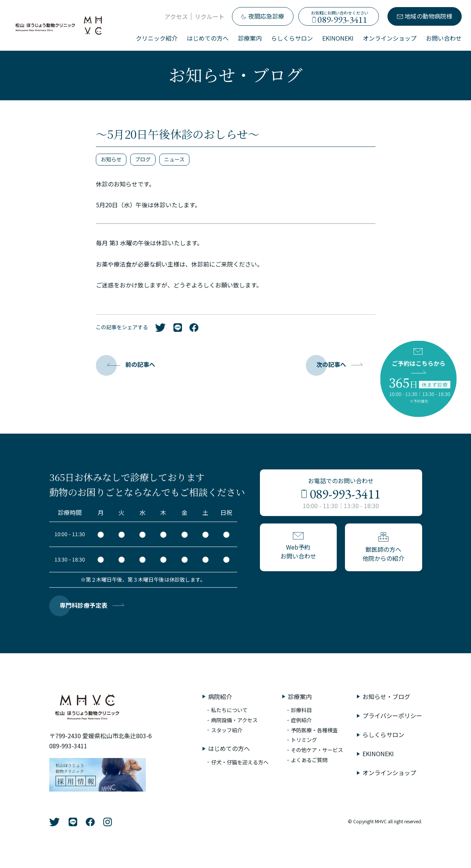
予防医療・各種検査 (314, 730)
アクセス (176, 16)
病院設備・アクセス (234, 720)
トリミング (304, 740)
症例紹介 (301, 720)
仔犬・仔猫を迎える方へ (240, 762)
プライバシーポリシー (392, 716)
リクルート (210, 16)
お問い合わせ (444, 38)
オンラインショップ (390, 38)
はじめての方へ (208, 38)
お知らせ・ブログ (386, 696)
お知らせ (111, 159)
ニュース (174, 159)
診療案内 (250, 38)
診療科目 (301, 710)
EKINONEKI (338, 38)
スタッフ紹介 (227, 730)
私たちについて (229, 710)
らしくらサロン (292, 38)
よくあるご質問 (309, 760)
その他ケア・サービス (317, 750)
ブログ (143, 159)
